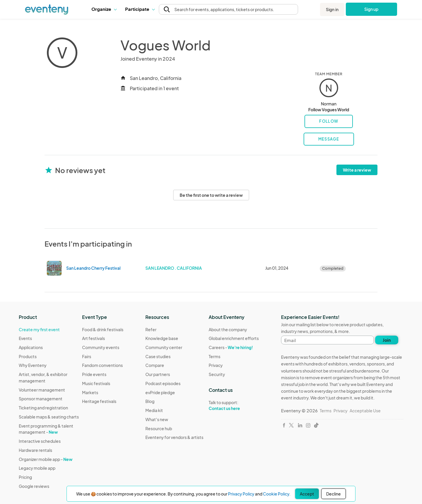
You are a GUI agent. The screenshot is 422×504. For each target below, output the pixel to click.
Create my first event (39, 329)
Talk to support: (234, 406)
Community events (101, 347)
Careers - (231, 347)
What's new (157, 419)
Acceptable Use (365, 411)
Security (217, 374)
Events (25, 338)
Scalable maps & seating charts (49, 417)
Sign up (371, 9)
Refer (151, 329)
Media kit (154, 410)
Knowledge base (162, 338)
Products (28, 356)
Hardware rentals (35, 450)
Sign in (332, 9)
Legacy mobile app (37, 468)
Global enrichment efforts (234, 338)
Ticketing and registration (43, 408)
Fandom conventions (102, 365)
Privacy (216, 365)
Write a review (357, 170)
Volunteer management (42, 390)
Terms (215, 356)
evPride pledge (160, 392)
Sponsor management (41, 399)
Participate (140, 9)
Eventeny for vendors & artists (174, 437)
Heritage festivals (99, 401)
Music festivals (96, 383)
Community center (164, 347)
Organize (104, 9)
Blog (150, 401)
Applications (31, 347)
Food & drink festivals (103, 329)
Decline (333, 494)
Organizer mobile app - (46, 459)
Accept (307, 494)
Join (387, 340)
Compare (155, 365)
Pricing (25, 477)
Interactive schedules (40, 441)
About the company (228, 329)
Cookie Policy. (277, 494)
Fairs (87, 356)
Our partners (158, 374)
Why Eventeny (33, 365)
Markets (90, 392)
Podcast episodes (163, 383)
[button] (104, 9)
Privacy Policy (241, 494)
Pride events (94, 374)
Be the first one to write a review (211, 195)
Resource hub (159, 428)
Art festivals (93, 338)
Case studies (158, 356)
